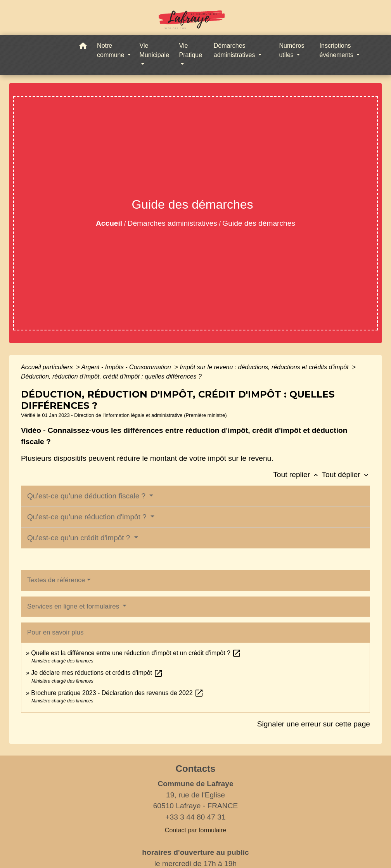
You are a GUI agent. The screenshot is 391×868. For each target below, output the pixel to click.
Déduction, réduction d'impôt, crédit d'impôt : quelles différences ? (111, 376)
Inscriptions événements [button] (337, 50)
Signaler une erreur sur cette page (314, 724)
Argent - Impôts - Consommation (127, 367)
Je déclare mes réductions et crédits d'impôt (97, 673)
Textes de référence (56, 580)
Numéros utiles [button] (292, 50)
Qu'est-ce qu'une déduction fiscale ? (87, 496)
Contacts (196, 769)
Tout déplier (346, 475)
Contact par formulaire (195, 830)
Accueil (109, 223)
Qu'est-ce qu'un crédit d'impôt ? (80, 538)
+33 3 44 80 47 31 (195, 817)
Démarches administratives (172, 223)
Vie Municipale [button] (154, 50)
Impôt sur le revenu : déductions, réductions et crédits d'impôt (265, 367)
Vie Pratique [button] (191, 50)
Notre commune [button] (112, 50)
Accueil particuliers (48, 367)
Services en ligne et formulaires (74, 606)
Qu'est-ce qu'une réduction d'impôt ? (88, 517)
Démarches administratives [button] (235, 50)
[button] (83, 47)
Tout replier (297, 475)
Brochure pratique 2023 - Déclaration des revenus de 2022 (117, 693)
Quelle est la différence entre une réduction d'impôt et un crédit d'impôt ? (136, 653)
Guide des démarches (259, 223)
